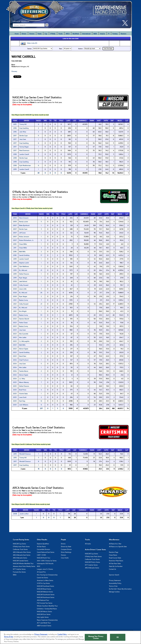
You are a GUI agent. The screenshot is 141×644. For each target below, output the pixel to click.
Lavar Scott (23, 397)
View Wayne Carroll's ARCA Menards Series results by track (31, 504)
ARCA (68, 34)
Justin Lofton (24, 514)
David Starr (23, 356)
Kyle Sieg (22, 401)
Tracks (39, 34)
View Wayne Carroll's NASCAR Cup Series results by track (30, 115)
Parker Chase (23, 323)
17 (41, 255)
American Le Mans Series (45, 580)
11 (38, 136)
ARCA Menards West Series (22, 552)
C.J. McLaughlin (24, 341)
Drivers (24, 34)
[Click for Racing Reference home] (71, 14)
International (86, 34)
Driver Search (21, 21)
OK (118, 637)
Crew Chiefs (65, 558)
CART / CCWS (41, 555)
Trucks (60, 34)
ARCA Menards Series (20, 558)
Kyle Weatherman (25, 165)
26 (41, 293)
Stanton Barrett (24, 319)
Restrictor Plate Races (116, 561)
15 (39, 469)
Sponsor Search (114, 575)
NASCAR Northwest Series (46, 597)
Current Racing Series (21, 540)
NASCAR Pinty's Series (92, 562)
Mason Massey (24, 382)
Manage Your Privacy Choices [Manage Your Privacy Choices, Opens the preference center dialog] (96, 637)
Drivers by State (66, 547)
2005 (15, 222)
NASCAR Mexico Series (44, 612)
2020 (15, 281)
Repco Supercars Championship (47, 620)
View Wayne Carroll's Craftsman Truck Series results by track (31, 444)
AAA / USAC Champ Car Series (47, 561)
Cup (46, 34)
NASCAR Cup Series (19, 544)
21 (41, 270)
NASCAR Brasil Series (44, 589)
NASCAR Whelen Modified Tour (23, 564)
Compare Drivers (66, 549)
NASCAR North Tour (44, 558)
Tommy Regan (24, 147)
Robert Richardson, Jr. (26, 240)
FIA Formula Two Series (45, 603)
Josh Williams (24, 405)
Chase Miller (23, 244)
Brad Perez (23, 390)
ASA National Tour (43, 600)
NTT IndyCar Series (19, 569)
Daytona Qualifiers (43, 544)
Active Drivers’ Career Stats (95, 550)
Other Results (42, 540)
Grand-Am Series (42, 578)
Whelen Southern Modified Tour (47, 606)
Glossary (14, 71)
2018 (15, 154)
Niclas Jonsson (24, 237)
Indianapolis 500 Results (45, 564)
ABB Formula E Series (44, 626)
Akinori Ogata (24, 349)
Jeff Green (22, 233)
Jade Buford (23, 281)
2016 (15, 128)
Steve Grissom (24, 218)
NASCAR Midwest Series (45, 592)
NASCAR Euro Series (44, 614)
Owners (32, 34)
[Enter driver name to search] (29, 25)
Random (123, 34)
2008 (15, 514)
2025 (15, 382)
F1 (109, 34)
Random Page (114, 552)
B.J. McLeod (23, 270)
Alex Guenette (24, 334)
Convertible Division (43, 549)
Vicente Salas (23, 394)
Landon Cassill (24, 154)
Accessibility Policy (115, 583)
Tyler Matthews (24, 266)
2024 (15, 360)
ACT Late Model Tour (44, 623)
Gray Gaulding (24, 128)
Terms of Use (113, 586)
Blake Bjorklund (24, 225)
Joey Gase (23, 139)
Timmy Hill (23, 124)
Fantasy (115, 34)
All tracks (88, 544)
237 (41, 408)
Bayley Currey (24, 300)
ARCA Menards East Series (22, 555)
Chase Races (113, 555)
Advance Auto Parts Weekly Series (24, 566)
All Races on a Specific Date (118, 547)
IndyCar (102, 34)
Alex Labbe (23, 337)
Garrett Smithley (24, 255)
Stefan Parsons (24, 274)
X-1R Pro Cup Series (43, 583)
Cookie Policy (62, 634)
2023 (15, 319)
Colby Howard (24, 285)
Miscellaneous (114, 540)
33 (41, 315)
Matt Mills (22, 252)
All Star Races (41, 547)
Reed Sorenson (24, 150)
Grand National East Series (46, 552)
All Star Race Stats (115, 564)
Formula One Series (19, 572)
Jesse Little (23, 289)
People (63, 540)
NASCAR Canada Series (21, 561)
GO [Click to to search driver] (47, 25)
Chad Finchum (24, 360)
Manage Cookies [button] (114, 592)
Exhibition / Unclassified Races (47, 609)
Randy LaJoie (24, 222)
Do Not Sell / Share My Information (120, 589)
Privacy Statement (115, 580)
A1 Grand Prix (41, 572)
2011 (15, 248)
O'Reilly (53, 34)
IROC (39, 566)
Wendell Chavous (25, 454)
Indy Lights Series (43, 617)
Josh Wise (23, 132)
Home (17, 34)
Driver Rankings (66, 552)
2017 (15, 136)
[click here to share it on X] (126, 23)
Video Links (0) (29, 43)
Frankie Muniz (24, 371)
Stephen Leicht (24, 263)
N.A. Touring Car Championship (47, 575)
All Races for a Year (115, 544)
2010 (15, 244)
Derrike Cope (23, 136)
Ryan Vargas (23, 278)
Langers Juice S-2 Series (45, 569)
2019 (15, 169)
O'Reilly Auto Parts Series (21, 547)
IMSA (95, 34)
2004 (15, 218)
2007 (15, 225)
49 (38, 173)
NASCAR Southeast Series (46, 586)
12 (41, 401)
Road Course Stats (115, 558)
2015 (15, 124)
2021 (15, 300)
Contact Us (112, 569)
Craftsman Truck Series (20, 549)
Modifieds (76, 34)
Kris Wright (23, 311)
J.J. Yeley (22, 379)
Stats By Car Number (116, 566)
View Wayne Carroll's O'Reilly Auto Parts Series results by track (32, 208)
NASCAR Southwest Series (46, 595)
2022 (15, 315)
